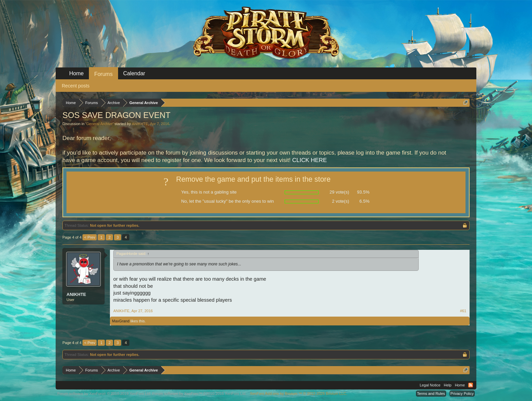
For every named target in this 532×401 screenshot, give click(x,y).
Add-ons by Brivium (298, 394)
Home (77, 73)
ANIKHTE (140, 124)
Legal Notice (430, 385)
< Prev (90, 237)
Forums (103, 74)
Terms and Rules (431, 394)
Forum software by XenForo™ (199, 394)
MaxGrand (121, 321)
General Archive (99, 124)
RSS (471, 385)
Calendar (134, 73)
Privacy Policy (462, 394)
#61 (463, 311)
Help (448, 385)
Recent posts (76, 86)
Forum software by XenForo (104, 394)
